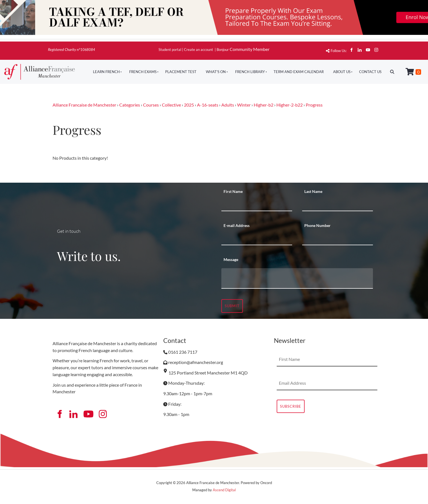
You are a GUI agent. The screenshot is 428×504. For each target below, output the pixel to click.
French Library (250, 72)
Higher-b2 (264, 105)
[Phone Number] (338, 238)
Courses (151, 105)
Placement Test (181, 72)
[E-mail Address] (257, 238)
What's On (216, 72)
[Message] (297, 278)
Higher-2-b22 (290, 105)
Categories (130, 105)
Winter (244, 105)
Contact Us (370, 72)
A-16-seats (208, 105)
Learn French (106, 72)
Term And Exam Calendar (299, 72)
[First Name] (257, 204)
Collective (171, 105)
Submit (232, 306)
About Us (342, 72)
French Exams (143, 72)
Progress (314, 105)
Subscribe (291, 406)
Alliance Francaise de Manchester (84, 105)
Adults (228, 105)
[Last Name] (338, 204)
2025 (189, 105)
